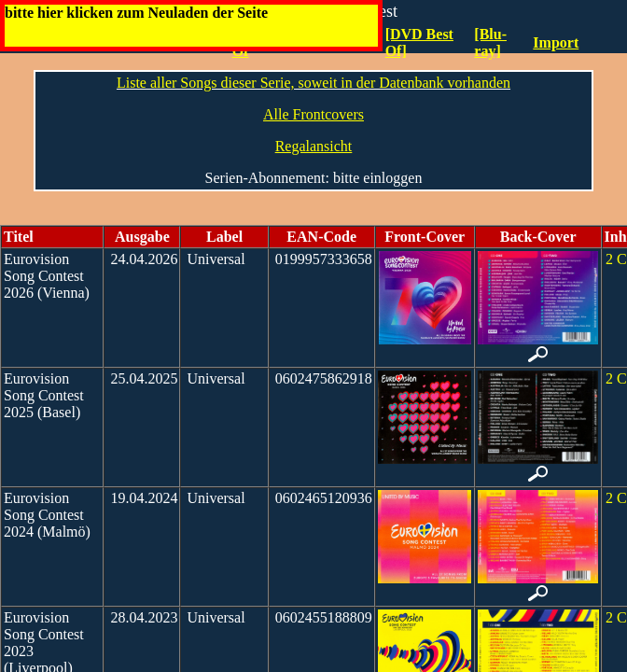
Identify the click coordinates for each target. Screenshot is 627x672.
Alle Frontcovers (313, 114)
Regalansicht (314, 146)
